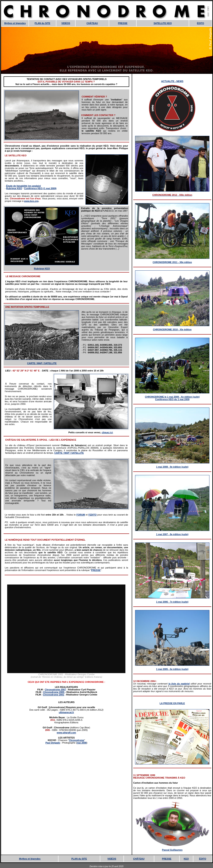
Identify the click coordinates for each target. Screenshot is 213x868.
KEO (186, 859)
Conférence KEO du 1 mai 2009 (172, 399)
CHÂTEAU (92, 23)
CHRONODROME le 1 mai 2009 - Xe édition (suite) (172, 397)
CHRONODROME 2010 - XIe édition (172, 329)
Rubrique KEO (14, 188)
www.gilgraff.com (66, 733)
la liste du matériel (179, 684)
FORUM (81, 515)
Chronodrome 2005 (54, 692)
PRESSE (123, 23)
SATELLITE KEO (163, 23)
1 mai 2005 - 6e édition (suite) (172, 669)
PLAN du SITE (42, 23)
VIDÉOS (66, 23)
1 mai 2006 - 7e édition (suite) (172, 602)
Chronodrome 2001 (54, 695)
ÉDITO (200, 23)
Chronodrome (77, 740)
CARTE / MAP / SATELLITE (42, 363)
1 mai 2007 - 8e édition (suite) (172, 534)
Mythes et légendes (15, 23)
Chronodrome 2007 (55, 690)
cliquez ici (107, 432)
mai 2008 (82, 743)
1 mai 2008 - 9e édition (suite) (172, 467)
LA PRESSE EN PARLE (172, 703)
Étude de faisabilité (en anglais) (23, 186)
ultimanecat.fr (66, 712)
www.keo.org (31, 201)
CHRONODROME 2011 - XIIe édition (172, 262)
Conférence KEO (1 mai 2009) (40, 188)
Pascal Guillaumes (172, 850)
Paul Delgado (53, 743)
